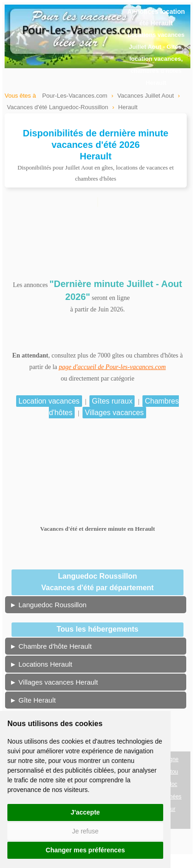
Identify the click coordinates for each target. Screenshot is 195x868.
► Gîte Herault (33, 700)
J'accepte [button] (85, 812)
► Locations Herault (41, 664)
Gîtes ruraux (112, 401)
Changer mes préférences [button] (85, 850)
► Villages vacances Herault (54, 682)
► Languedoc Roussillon (48, 605)
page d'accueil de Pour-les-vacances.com (112, 367)
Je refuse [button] (85, 831)
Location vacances (49, 401)
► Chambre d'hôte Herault (51, 646)
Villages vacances (114, 413)
